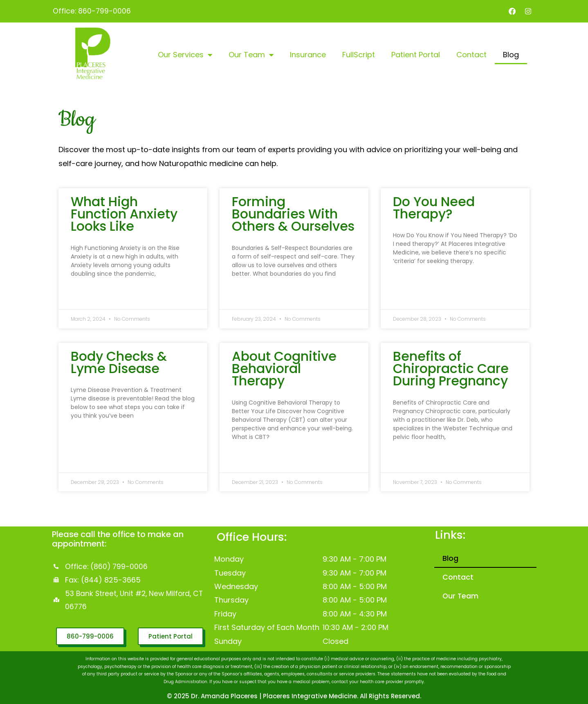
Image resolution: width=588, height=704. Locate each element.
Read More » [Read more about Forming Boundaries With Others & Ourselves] (245, 297)
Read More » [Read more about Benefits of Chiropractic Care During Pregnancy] (406, 461)
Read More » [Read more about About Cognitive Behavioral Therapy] (245, 461)
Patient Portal (416, 55)
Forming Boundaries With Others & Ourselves (293, 215)
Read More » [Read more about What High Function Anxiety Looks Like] (84, 297)
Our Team (251, 56)
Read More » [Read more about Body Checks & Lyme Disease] (84, 440)
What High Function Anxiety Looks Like (124, 215)
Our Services (185, 56)
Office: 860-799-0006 (92, 11)
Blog (511, 55)
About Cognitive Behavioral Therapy (284, 370)
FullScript (359, 55)
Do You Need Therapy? (434, 208)
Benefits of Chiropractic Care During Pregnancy (451, 370)
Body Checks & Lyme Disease (119, 363)
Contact (471, 55)
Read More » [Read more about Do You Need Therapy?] (406, 285)
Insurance (308, 55)
